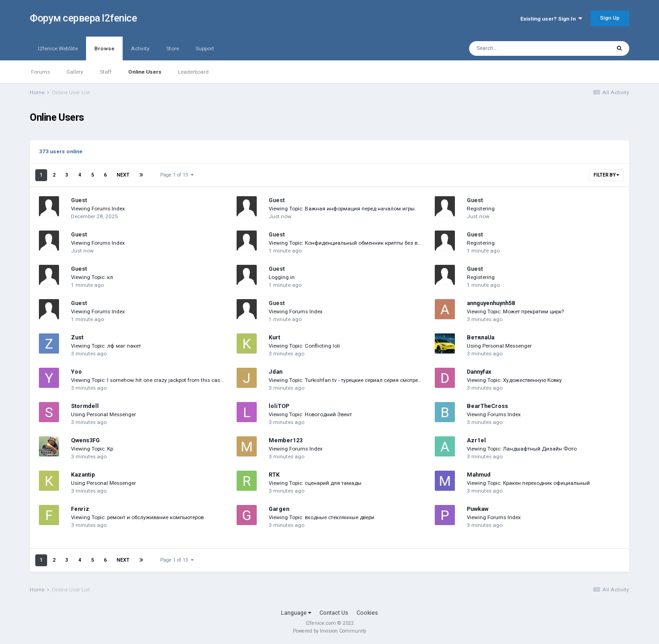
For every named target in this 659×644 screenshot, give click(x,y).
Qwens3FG (85, 440)
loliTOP (279, 406)
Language (296, 613)
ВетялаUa (481, 337)
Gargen (279, 509)
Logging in (282, 277)
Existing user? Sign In (551, 19)
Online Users (145, 72)
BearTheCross (487, 406)
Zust (77, 337)
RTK (274, 475)
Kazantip (83, 475)
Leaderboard (193, 72)
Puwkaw (478, 509)
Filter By (606, 175)
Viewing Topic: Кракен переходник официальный (528, 483)
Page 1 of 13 (177, 175)
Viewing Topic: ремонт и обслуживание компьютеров (137, 517)
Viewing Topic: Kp (92, 449)
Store (173, 48)
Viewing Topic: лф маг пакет (106, 346)
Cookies (367, 613)
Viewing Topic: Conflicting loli (304, 346)
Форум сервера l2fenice (83, 18)
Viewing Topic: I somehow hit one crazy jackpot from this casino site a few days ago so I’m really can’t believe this (210, 380)
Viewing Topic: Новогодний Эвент (310, 414)
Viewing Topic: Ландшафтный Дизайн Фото (522, 449)
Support (205, 48)
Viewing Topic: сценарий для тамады (315, 483)
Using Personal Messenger (499, 346)
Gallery (75, 72)
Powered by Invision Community (329, 631)
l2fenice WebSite (58, 48)
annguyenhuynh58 (491, 303)
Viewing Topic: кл (92, 277)
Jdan (275, 372)
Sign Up (610, 18)
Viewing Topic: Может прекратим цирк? (515, 311)
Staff (106, 72)
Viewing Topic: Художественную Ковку (514, 380)
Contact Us (334, 613)
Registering (481, 209)
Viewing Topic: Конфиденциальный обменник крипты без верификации (359, 243)
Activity (140, 48)
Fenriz (80, 509)
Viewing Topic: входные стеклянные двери (321, 517)
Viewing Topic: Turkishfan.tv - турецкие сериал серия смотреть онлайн (356, 380)
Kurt (274, 337)
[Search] (518, 48)
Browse (104, 53)
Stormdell (85, 406)
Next (123, 175)
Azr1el (476, 440)
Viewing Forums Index (98, 209)
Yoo (76, 372)
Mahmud (479, 475)
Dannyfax (479, 372)
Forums (41, 72)
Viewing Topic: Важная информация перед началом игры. (342, 209)
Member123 (286, 440)
